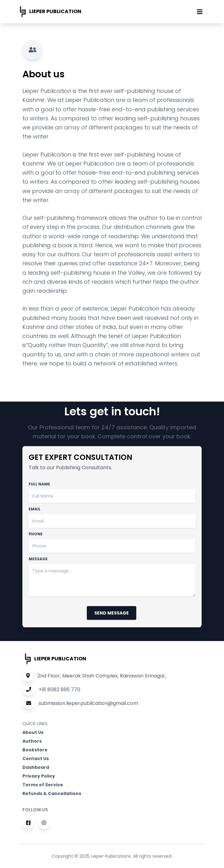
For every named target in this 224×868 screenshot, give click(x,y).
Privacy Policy (39, 776)
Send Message (112, 613)
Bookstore (35, 750)
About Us (33, 732)
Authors (32, 741)
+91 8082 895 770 (51, 690)
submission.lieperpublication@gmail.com (80, 703)
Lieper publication (49, 12)
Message (38, 559)
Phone (36, 534)
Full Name (39, 484)
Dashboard (36, 767)
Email (35, 509)
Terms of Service (43, 785)
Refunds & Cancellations (52, 793)
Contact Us (36, 759)
